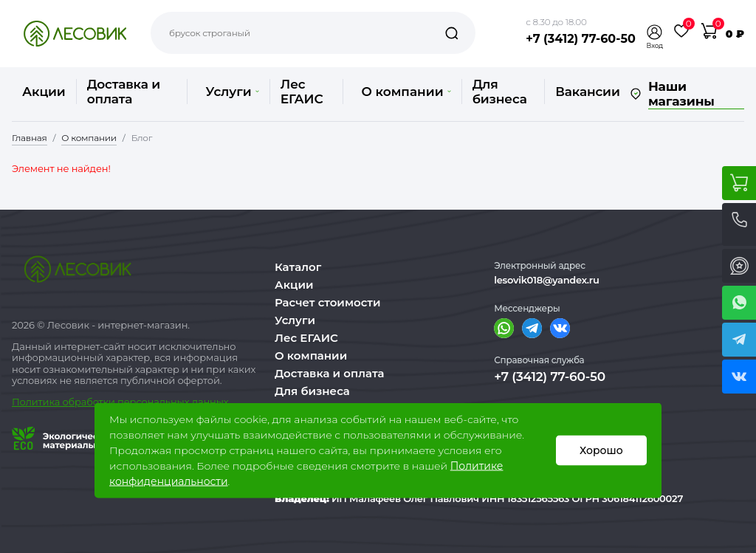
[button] (655, 32)
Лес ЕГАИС (302, 92)
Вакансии (587, 92)
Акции (44, 92)
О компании (406, 92)
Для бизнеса (500, 92)
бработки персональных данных (149, 402)
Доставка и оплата (124, 92)
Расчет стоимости (328, 302)
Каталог (298, 267)
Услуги (232, 92)
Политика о (40, 402)
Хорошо (601, 450)
